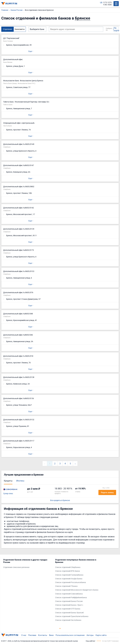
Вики (51, 635)
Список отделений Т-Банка (66, 586)
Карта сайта (101, 635)
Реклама (32, 635)
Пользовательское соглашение (70, 635)
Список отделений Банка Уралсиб (69, 613)
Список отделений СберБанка (68, 567)
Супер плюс (8, 494)
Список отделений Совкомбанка (69, 594)
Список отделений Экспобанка (68, 620)
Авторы (90, 635)
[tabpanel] (28, 564)
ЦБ (101, 3)
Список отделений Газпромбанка (69, 575)
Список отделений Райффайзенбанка (71, 598)
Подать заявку (107, 492)
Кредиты (8, 481)
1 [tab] (60, 628)
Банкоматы (20, 29)
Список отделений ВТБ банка (67, 571)
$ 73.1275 (108, 3)
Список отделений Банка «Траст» (69, 605)
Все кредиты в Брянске (60, 500)
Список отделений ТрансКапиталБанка (72, 616)
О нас (24, 635)
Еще (30, 51)
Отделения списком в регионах (16, 567)
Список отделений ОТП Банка (68, 609)
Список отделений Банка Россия (69, 601)
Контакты (43, 635)
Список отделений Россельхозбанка (71, 582)
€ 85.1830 (108, 5)
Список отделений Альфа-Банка (69, 579)
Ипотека (20, 481)
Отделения (7, 29)
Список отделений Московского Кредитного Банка (77, 590)
